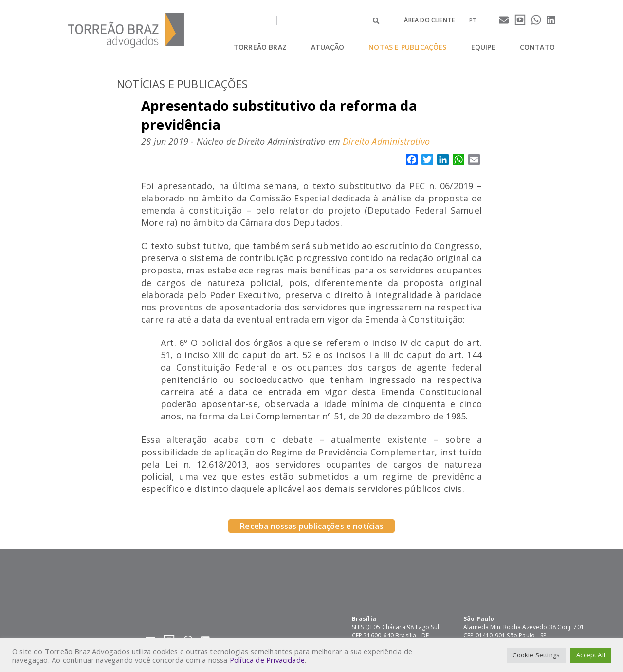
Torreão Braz (260, 47)
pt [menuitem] (473, 20)
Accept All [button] (591, 655)
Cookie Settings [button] (536, 655)
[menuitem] (473, 20)
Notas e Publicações (407, 47)
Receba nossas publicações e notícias (311, 526)
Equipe (483, 47)
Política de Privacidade (267, 660)
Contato (537, 47)
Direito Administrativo (386, 141)
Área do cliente (429, 20)
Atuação (328, 47)
